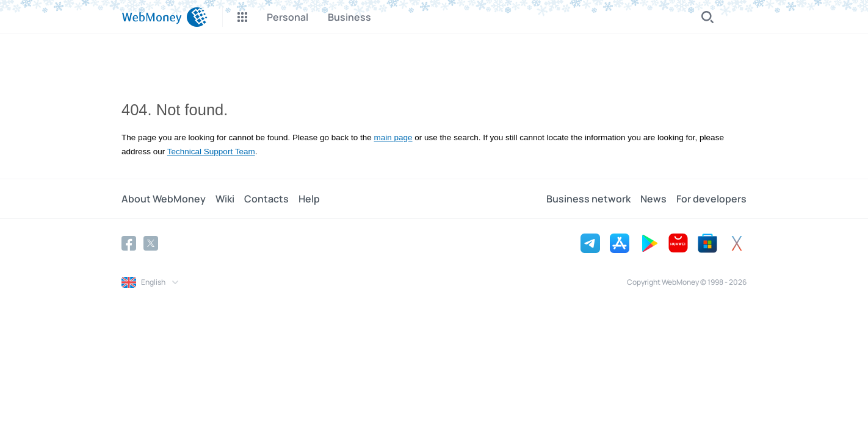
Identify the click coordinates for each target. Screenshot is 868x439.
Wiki (225, 199)
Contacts (266, 199)
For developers (711, 199)
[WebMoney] (165, 17)
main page (393, 137)
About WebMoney (164, 199)
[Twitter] (151, 243)
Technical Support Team (211, 152)
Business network (588, 199)
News (653, 199)
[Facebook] (129, 243)
